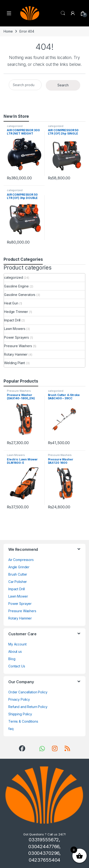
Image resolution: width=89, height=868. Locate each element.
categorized (15, 126)
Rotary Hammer (16, 354)
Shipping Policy (20, 714)
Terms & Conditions (23, 721)
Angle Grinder (19, 567)
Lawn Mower (18, 596)
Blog (12, 659)
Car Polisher (18, 582)
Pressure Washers (18, 346)
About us (15, 651)
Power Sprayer (20, 604)
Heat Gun (11, 303)
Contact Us (17, 666)
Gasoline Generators (20, 295)
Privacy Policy (19, 699)
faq (11, 729)
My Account (17, 644)
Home (8, 31)
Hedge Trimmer (16, 312)
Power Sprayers (16, 337)
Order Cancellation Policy (28, 692)
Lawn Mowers (15, 329)
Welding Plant (14, 363)
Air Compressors (21, 560)
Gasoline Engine (16, 286)
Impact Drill (12, 320)
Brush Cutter (18, 574)
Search (63, 13)
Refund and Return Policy (28, 707)
